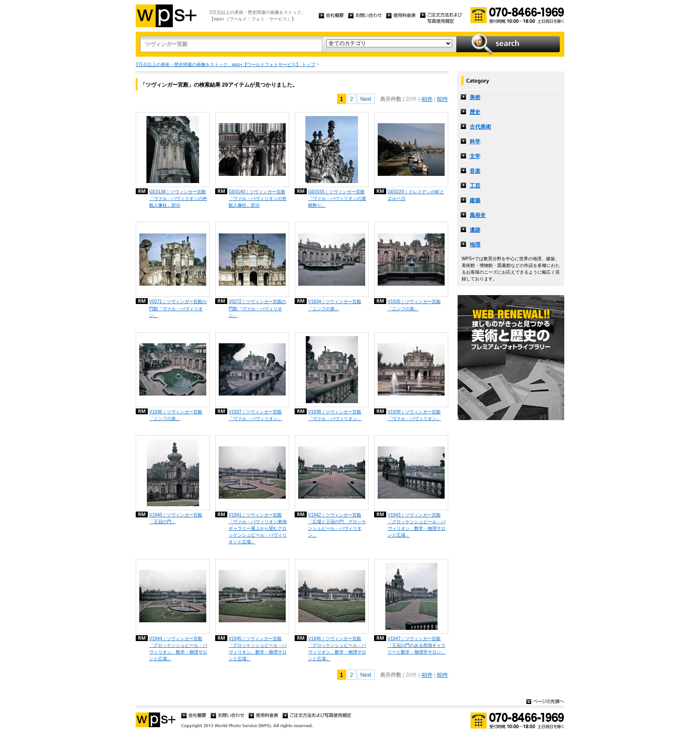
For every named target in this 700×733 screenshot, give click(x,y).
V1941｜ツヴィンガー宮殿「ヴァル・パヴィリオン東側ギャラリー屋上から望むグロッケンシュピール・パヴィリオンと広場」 (258, 528)
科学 (475, 142)
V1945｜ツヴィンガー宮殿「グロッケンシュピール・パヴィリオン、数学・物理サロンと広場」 (258, 649)
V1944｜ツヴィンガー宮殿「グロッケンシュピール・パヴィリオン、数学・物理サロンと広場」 (178, 649)
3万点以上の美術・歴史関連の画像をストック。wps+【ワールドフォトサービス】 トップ (225, 65)
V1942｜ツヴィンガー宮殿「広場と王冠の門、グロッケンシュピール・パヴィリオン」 (337, 525)
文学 (475, 156)
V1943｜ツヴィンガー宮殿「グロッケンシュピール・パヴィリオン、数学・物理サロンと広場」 (417, 525)
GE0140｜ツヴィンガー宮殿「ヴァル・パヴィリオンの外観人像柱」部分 (258, 198)
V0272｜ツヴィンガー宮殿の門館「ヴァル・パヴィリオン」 (257, 308)
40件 (427, 99)
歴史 (475, 112)
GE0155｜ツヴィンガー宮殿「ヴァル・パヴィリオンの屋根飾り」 (337, 198)
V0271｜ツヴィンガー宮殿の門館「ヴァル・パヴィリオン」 (178, 308)
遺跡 (475, 230)
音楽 (475, 171)
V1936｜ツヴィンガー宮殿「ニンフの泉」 (176, 415)
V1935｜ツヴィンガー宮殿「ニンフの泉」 (414, 305)
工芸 (475, 186)
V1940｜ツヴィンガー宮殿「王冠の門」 (176, 518)
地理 (475, 245)
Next (366, 99)
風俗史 (478, 215)
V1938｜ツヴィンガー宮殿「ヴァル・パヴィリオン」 (335, 415)
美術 (475, 97)
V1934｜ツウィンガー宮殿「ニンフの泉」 (335, 305)
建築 (475, 200)
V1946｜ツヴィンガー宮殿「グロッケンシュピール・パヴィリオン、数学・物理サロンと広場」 (337, 649)
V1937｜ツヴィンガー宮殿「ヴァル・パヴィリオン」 (255, 415)
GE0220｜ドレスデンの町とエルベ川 (416, 195)
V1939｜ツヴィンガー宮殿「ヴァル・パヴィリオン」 (414, 415)
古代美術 (480, 127)
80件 (443, 99)
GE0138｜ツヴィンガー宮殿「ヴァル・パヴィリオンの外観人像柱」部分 (178, 198)
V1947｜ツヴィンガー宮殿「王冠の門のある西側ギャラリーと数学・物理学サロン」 (417, 645)
